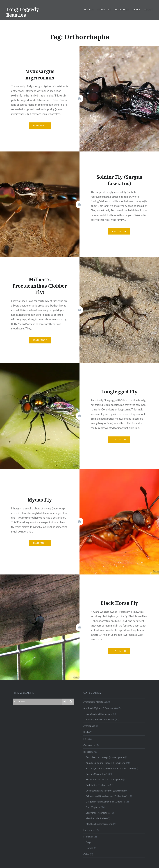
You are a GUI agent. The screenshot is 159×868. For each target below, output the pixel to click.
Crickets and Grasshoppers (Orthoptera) (106, 796)
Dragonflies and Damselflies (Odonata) (106, 802)
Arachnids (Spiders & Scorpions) (100, 708)
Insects (87, 752)
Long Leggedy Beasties (23, 12)
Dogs (88, 842)
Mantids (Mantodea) (96, 818)
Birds (86, 732)
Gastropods (89, 745)
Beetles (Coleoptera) (96, 774)
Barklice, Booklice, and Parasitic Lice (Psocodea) (110, 768)
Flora (86, 739)
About (149, 10)
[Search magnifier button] (71, 702)
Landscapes (89, 830)
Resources (122, 10)
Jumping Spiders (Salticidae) (100, 719)
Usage (136, 10)
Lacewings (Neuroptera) (98, 813)
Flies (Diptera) (93, 807)
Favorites (104, 10)
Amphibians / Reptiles (95, 702)
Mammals (88, 837)
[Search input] (37, 702)
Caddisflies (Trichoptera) (98, 785)
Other (86, 854)
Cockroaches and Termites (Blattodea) (105, 791)
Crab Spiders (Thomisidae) (99, 714)
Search (89, 10)
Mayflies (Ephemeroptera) (99, 824)
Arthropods (89, 726)
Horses (89, 848)
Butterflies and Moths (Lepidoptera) (104, 779)
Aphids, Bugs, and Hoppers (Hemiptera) (106, 763)
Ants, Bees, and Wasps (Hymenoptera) (105, 757)
